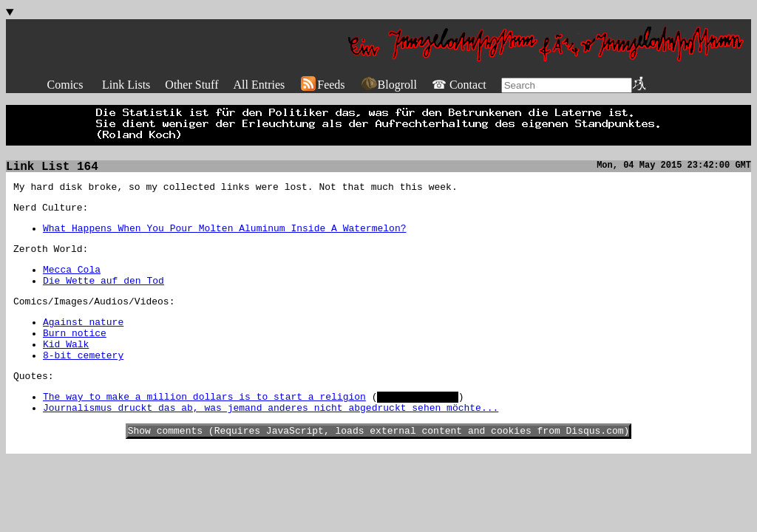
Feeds (322, 85)
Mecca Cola (72, 282)
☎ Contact (459, 85)
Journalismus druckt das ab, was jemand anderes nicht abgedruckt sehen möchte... (271, 440)
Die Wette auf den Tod (103, 296)
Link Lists (126, 85)
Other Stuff (191, 85)
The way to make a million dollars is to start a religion (204, 427)
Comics (65, 85)
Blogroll (388, 85)
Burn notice (75, 355)
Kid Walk (66, 368)
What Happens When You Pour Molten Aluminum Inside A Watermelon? (224, 236)
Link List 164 (52, 168)
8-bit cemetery (83, 381)
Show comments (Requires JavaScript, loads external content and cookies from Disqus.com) (379, 465)
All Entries (259, 85)
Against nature (83, 341)
